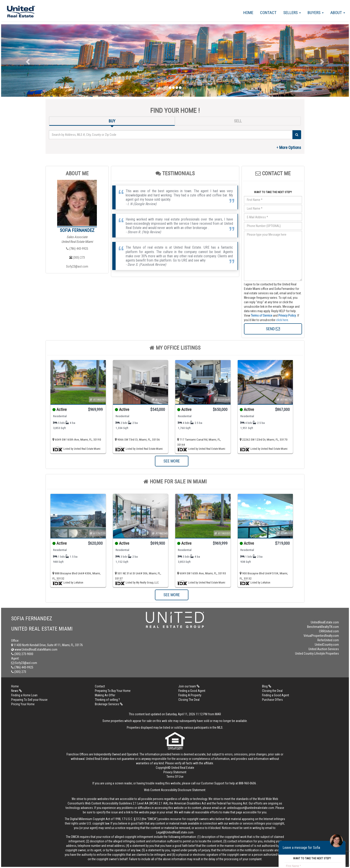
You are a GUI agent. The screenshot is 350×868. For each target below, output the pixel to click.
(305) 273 (77, 258)
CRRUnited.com (329, 631)
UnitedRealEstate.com (325, 622)
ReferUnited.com (328, 640)
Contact (268, 13)
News (17, 691)
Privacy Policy (287, 315)
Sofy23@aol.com (77, 266)
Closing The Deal (189, 700)
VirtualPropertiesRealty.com (321, 636)
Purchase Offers (272, 700)
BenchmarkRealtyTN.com (323, 627)
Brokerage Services (109, 704)
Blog (267, 686)
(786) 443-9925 (77, 249)
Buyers (316, 13)
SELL (238, 121)
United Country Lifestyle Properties (317, 654)
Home (248, 13)
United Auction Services (324, 649)
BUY (112, 121)
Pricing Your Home (23, 704)
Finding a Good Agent (192, 691)
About (338, 13)
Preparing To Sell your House (29, 700)
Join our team (189, 686)
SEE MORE (172, 461)
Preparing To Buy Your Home (113, 691)
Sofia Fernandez (77, 230)
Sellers (292, 13)
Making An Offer (105, 695)
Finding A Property (190, 695)
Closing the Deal (272, 691)
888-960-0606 (247, 783)
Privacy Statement (175, 772)
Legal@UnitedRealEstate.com (175, 832)
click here (282, 320)
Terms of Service (262, 315)
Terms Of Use (175, 777)
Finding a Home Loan (24, 695)
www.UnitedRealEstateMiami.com (34, 649)
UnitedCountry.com (327, 645)
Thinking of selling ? (107, 700)
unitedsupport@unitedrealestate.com (251, 808)
